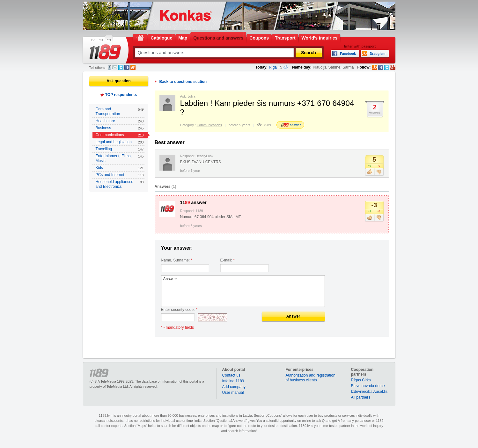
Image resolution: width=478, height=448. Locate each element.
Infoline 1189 (233, 381)
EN (109, 40)
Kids (120, 168)
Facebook (127, 67)
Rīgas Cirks (361, 380)
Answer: (243, 291)
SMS (110, 68)
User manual (233, 393)
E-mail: (228, 260)
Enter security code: (179, 310)
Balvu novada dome (368, 386)
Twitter (121, 67)
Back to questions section (183, 82)
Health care (120, 121)
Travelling (120, 149)
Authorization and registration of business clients (311, 378)
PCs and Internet (120, 175)
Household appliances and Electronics (120, 184)
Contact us (231, 375)
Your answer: (177, 248)
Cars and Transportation (120, 111)
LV (93, 40)
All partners (361, 397)
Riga (273, 67)
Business (120, 128)
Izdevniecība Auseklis (369, 392)
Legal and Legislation (120, 142)
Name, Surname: (177, 260)
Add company (234, 387)
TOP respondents (121, 95)
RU (101, 40)
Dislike (379, 172)
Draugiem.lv (133, 67)
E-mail (115, 67)
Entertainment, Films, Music (120, 158)
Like (370, 172)
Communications (120, 135)
